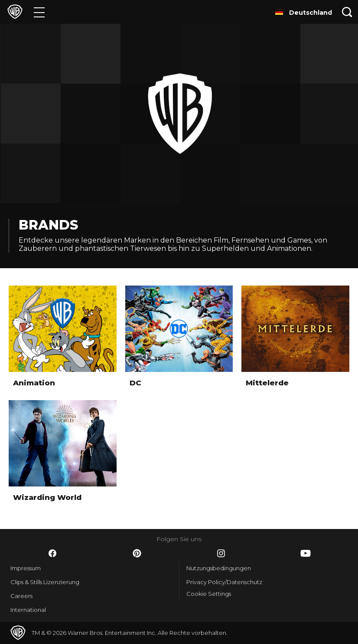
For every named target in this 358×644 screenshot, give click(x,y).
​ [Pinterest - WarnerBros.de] (137, 553)
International (28, 610)
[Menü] (39, 12)
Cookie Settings (209, 594)
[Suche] (347, 12)
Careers (21, 596)
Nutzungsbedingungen (219, 568)
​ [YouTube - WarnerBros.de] (306, 553)
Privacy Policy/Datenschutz (224, 582)
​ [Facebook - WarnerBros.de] (52, 553)
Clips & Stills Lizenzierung (45, 582)
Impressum (26, 568)
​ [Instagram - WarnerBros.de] (221, 553)
